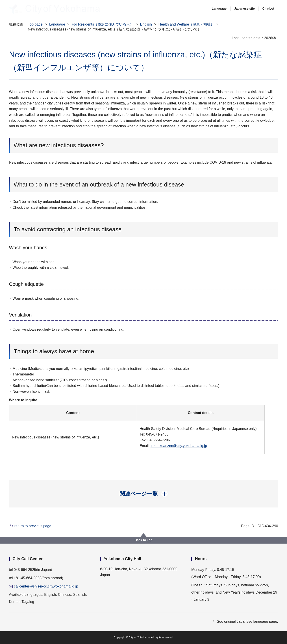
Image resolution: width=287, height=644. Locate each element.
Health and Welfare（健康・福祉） (186, 24)
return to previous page (33, 526)
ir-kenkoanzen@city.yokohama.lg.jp (179, 446)
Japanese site (244, 9)
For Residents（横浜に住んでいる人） (103, 24)
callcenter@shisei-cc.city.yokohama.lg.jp (46, 586)
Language (219, 9)
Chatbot (268, 9)
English (146, 24)
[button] (144, 494)
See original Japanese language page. (247, 621)
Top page (35, 24)
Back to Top (143, 540)
